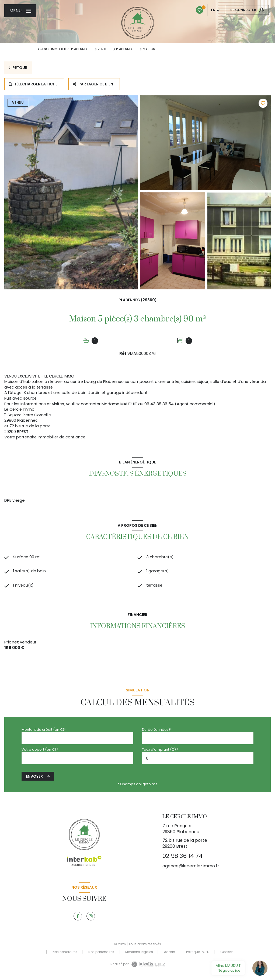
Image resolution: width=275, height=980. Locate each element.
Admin (170, 953)
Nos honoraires (65, 953)
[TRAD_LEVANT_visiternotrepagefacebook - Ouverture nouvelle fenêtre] (78, 918)
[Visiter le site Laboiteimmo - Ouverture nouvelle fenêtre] (148, 966)
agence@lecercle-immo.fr (191, 868)
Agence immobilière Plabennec (63, 49)
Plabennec (125, 49)
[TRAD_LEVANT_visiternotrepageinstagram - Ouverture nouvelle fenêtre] (91, 918)
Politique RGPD (198, 953)
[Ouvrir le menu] (20, 11)
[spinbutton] (198, 760)
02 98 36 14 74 (182, 858)
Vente (102, 49)
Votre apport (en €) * (40, 751)
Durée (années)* (157, 731)
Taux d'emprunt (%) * (160, 751)
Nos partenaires (101, 953)
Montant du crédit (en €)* (44, 731)
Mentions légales (139, 953)
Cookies (227, 954)
